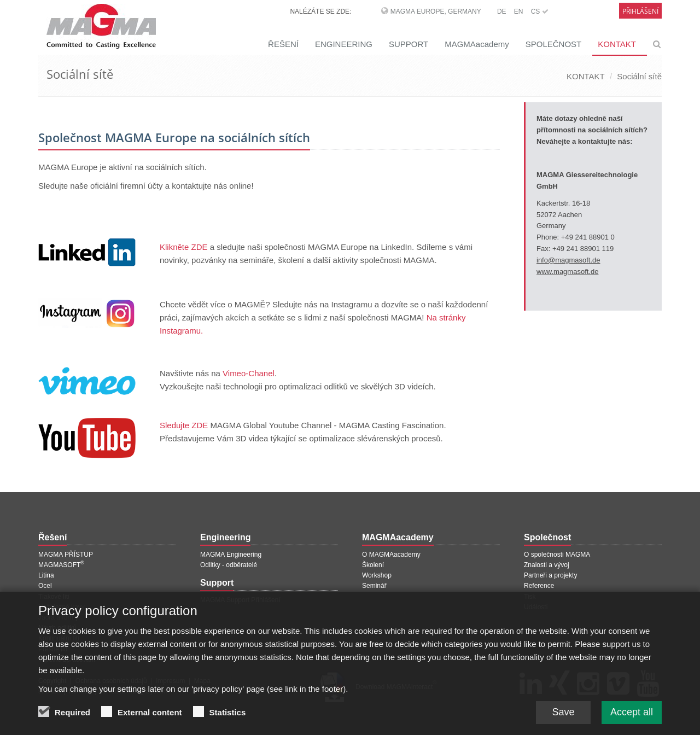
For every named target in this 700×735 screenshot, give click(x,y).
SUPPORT (409, 44)
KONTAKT (617, 44)
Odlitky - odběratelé (229, 565)
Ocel (45, 586)
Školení (373, 565)
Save (563, 718)
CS (540, 11)
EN (519, 11)
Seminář (374, 586)
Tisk (530, 597)
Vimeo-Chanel (249, 373)
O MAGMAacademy (391, 555)
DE (502, 11)
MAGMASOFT (61, 565)
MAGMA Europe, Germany (436, 11)
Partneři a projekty (550, 575)
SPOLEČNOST (554, 44)
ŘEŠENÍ (283, 44)
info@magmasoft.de (568, 260)
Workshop (377, 575)
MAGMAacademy (477, 44)
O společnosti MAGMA (557, 555)
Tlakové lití (54, 597)
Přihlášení (640, 11)
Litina (46, 575)
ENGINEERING (344, 44)
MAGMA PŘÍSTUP (66, 555)
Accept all (632, 718)
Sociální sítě (639, 76)
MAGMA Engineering (231, 555)
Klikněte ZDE (184, 247)
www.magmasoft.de (567, 272)
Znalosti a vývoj (547, 565)
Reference (539, 586)
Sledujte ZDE (184, 425)
